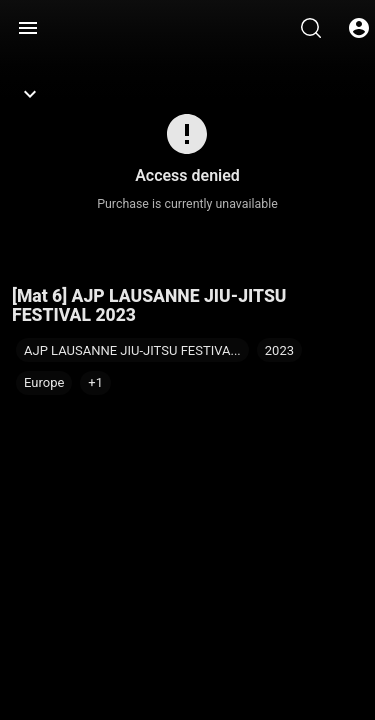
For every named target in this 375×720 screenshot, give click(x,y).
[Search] (311, 28)
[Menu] (28, 28)
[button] (95, 383)
